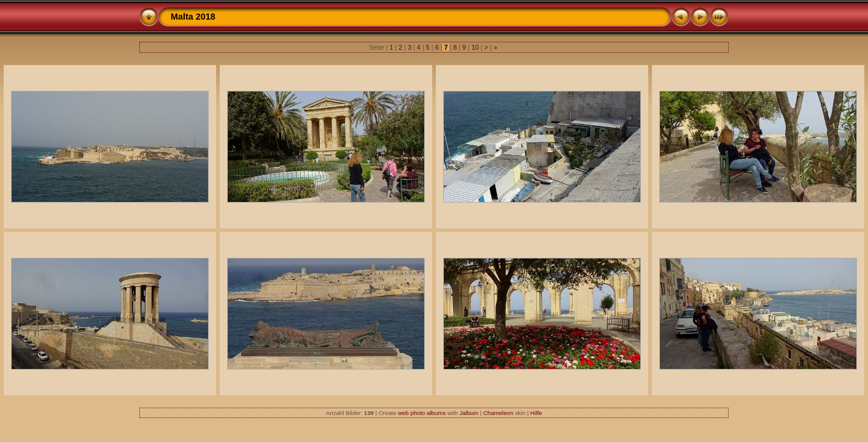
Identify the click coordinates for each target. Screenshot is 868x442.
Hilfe (536, 413)
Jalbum (469, 413)
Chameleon (498, 413)
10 (475, 47)
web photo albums (422, 413)
